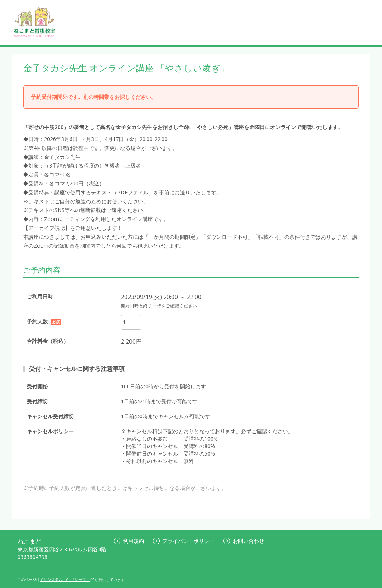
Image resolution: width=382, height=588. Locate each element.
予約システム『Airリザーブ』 (67, 579)
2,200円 (131, 341)
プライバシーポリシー (184, 541)
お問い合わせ (244, 541)
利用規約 (129, 541)
